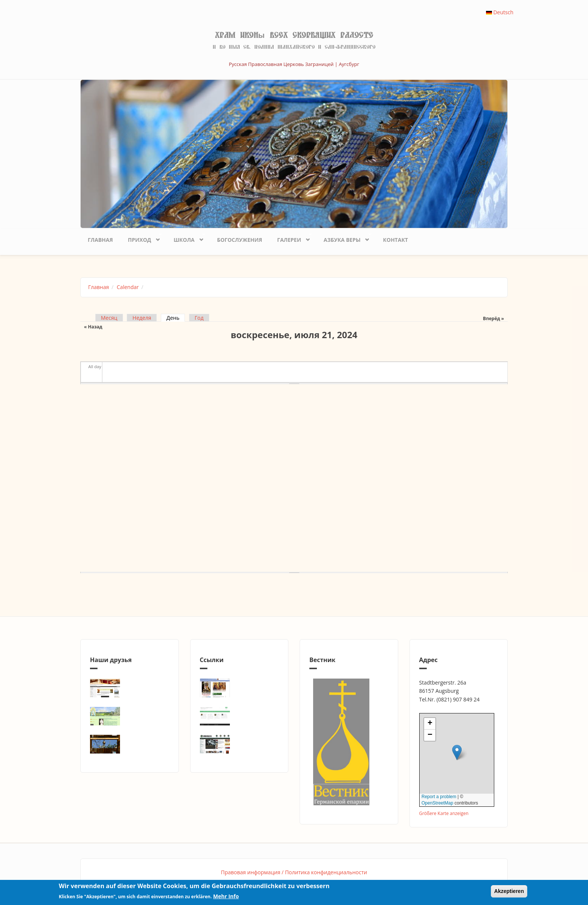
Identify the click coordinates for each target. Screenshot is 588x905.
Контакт (395, 240)
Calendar (128, 287)
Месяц (109, 318)
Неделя (142, 318)
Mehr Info (226, 896)
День (176, 318)
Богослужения (240, 240)
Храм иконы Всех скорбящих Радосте (294, 35)
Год (199, 318)
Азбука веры (344, 238)
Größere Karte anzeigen (444, 813)
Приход (141, 238)
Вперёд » (493, 318)
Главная (100, 240)
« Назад (93, 327)
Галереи (291, 238)
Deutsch (500, 12)
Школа (186, 238)
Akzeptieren (509, 891)
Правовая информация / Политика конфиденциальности (294, 872)
